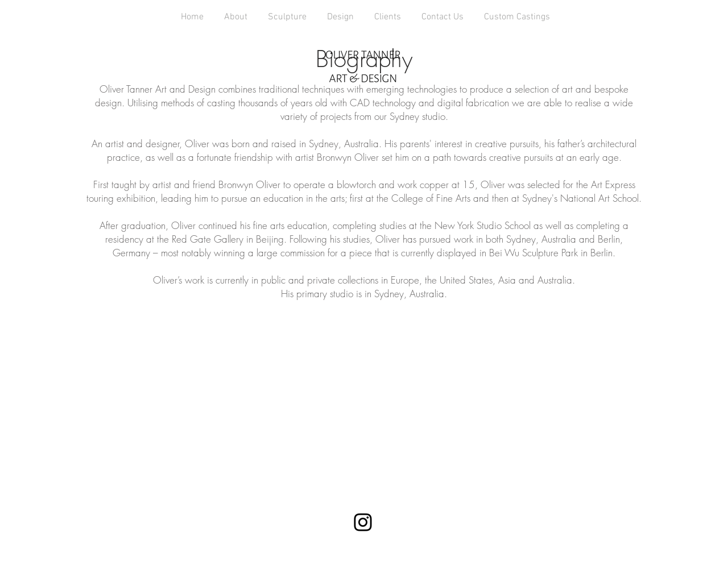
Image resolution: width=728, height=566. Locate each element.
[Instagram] (363, 522)
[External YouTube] (364, 396)
